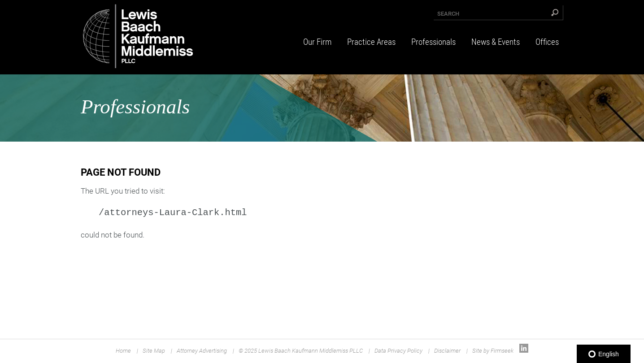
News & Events (496, 42)
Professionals (433, 42)
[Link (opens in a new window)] (524, 351)
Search (448, 14)
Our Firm (317, 42)
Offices (547, 42)
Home (123, 351)
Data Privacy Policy (398, 351)
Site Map (154, 351)
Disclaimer (447, 351)
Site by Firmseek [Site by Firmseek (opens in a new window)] (493, 351)
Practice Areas (371, 42)
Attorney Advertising (202, 351)
